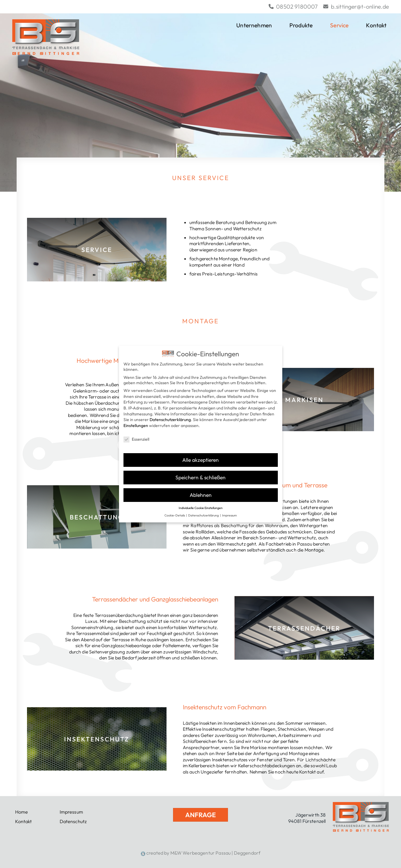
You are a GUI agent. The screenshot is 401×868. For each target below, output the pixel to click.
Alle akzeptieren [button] (200, 455)
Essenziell (136, 434)
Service (339, 25)
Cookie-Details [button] (175, 510)
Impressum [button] (229, 510)
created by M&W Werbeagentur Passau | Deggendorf (201, 853)
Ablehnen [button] (201, 490)
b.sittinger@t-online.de (356, 7)
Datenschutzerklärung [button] (204, 510)
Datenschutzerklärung (170, 415)
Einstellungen (136, 420)
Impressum (71, 812)
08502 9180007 (293, 7)
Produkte (301, 25)
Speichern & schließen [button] (200, 472)
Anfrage (200, 815)
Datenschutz (73, 821)
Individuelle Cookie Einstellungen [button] (201, 503)
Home (22, 812)
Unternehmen (254, 25)
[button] (388, 25)
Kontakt (377, 25)
